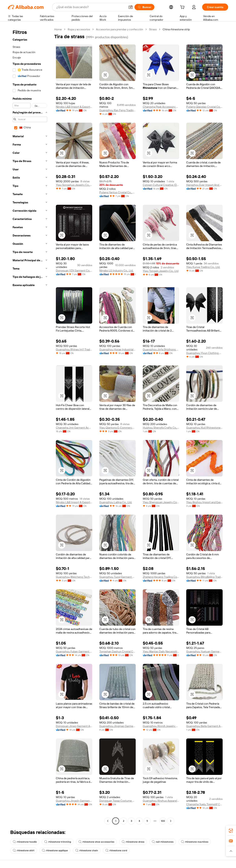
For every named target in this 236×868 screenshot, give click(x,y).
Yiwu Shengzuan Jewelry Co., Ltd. (161, 502)
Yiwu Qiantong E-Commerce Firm (118, 428)
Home (58, 29)
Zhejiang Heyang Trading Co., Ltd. (161, 577)
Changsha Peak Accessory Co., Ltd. (161, 107)
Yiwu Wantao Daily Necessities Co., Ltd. (161, 651)
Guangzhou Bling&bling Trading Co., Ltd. (204, 577)
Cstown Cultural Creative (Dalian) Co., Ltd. (161, 185)
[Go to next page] (171, 821)
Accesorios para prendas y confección (120, 29)
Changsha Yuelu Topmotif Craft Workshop (204, 804)
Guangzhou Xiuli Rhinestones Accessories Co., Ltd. (204, 428)
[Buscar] (144, 7)
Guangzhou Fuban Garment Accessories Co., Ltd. (74, 651)
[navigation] (30, 426)
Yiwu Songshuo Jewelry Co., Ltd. (74, 185)
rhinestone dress (133, 842)
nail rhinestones (163, 842)
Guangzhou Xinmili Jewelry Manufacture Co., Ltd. (161, 726)
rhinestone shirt (24, 850)
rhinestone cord (116, 850)
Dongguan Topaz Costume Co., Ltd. (118, 801)
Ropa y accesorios (79, 29)
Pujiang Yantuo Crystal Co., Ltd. (118, 192)
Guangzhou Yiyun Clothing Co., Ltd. (204, 353)
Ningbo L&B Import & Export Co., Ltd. (74, 107)
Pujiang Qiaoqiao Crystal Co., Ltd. (204, 107)
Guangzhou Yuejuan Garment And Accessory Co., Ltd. (204, 651)
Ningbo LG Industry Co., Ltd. (116, 270)
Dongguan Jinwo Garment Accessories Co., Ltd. (74, 726)
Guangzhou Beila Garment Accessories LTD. (204, 726)
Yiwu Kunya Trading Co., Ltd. (203, 267)
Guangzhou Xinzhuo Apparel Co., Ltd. (161, 801)
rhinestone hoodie (25, 842)
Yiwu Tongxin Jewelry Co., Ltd (161, 271)
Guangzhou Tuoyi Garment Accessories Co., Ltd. (118, 577)
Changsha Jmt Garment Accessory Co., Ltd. (74, 428)
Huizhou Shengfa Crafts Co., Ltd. (161, 428)
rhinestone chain (87, 850)
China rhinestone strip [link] (176, 29)
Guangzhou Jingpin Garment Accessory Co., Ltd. (74, 801)
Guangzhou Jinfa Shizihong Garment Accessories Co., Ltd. (161, 349)
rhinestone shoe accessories (96, 842)
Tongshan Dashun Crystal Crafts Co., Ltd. (118, 651)
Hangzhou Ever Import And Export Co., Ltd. (204, 185)
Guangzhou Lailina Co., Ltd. (116, 502)
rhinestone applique (55, 850)
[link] (231, 831)
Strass (153, 29)
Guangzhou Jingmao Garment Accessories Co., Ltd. (118, 726)
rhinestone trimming (58, 842)
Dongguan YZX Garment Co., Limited (74, 270)
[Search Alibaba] (91, 7)
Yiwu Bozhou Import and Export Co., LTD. (204, 502)
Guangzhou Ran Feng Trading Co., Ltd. (118, 110)
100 (163, 821)
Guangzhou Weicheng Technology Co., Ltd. (74, 577)
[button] (131, 7)
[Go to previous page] (108, 821)
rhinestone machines (195, 842)
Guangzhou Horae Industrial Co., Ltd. (118, 349)
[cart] (183, 8)
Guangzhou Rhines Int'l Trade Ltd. (74, 349)
